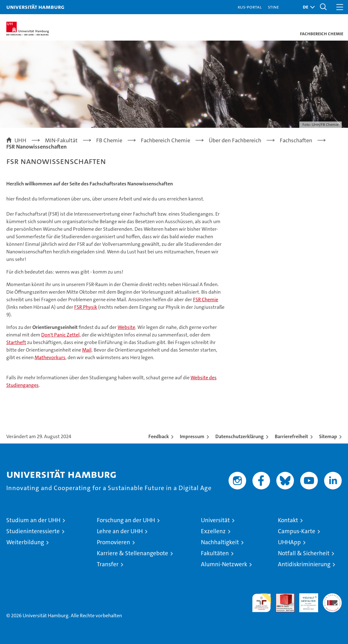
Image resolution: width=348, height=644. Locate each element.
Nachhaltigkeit (220, 542)
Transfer (108, 564)
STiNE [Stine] (273, 7)
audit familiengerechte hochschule (262, 603)
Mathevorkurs (50, 357)
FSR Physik (86, 307)
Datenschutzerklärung (240, 436)
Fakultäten (215, 553)
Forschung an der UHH (126, 520)
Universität (215, 520)
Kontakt (288, 520)
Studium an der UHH (33, 520)
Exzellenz (213, 531)
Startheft (16, 342)
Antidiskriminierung (304, 564)
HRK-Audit (305, 600)
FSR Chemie (206, 299)
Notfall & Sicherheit (304, 553)
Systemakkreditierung (332, 597)
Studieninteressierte (33, 531)
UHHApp (289, 542)
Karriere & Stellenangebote (133, 553)
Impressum (192, 436)
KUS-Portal (250, 7)
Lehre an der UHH (120, 531)
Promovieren (113, 542)
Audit (282, 597)
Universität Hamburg (35, 7)
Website (126, 327)
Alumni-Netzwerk (224, 564)
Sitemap (328, 436)
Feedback (159, 436)
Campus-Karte (297, 531)
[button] (307, 7)
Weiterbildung (25, 542)
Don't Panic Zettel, (61, 335)
